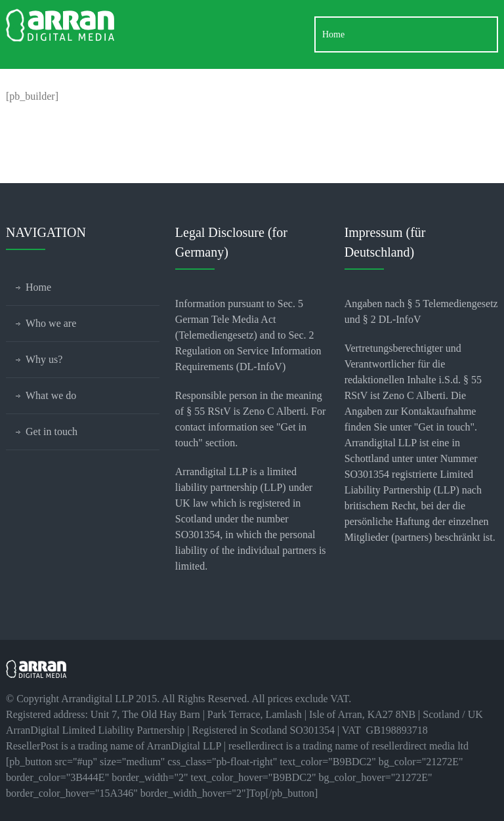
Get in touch (52, 432)
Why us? (44, 359)
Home (38, 287)
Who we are (51, 323)
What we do (51, 395)
